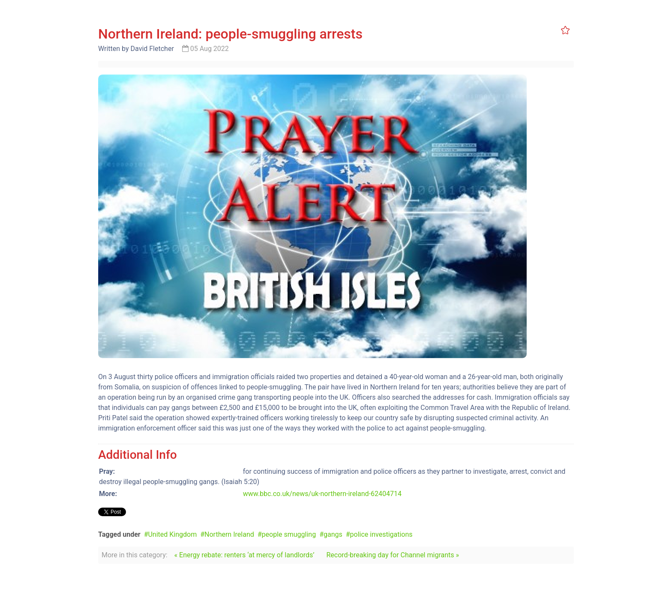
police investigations (381, 534)
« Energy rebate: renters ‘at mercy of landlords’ (244, 555)
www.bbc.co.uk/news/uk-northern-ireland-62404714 (322, 494)
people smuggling (289, 534)
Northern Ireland (229, 534)
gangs (333, 534)
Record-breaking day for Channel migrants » (393, 555)
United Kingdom (172, 534)
